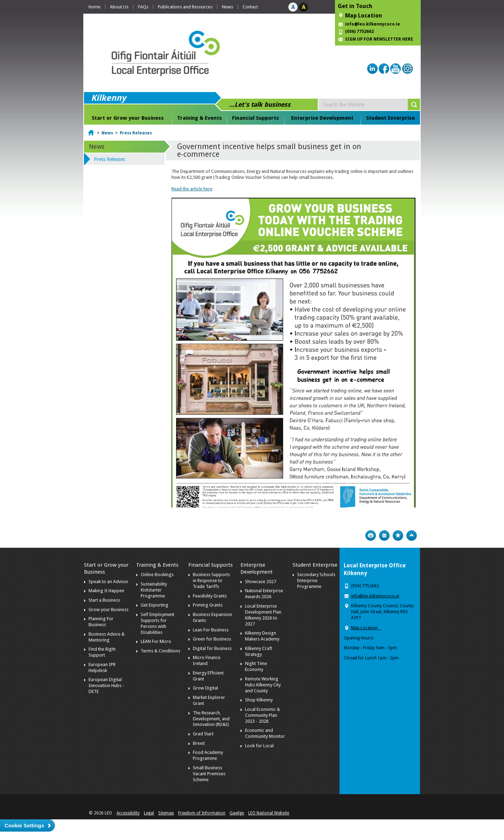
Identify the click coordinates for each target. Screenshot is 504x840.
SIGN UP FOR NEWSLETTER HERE (379, 39)
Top (412, 535)
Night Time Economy (256, 666)
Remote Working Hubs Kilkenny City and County (263, 685)
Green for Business (212, 639)
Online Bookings (157, 575)
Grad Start (203, 734)
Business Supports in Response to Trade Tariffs (211, 580)
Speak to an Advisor (108, 582)
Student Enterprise (390, 118)
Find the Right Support (102, 652)
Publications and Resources (185, 7)
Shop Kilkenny (259, 700)
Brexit (199, 743)
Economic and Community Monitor (265, 733)
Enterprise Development (322, 118)
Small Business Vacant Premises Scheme (209, 774)
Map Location (364, 16)
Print (371, 535)
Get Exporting (155, 605)
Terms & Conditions (160, 651)
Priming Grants (208, 605)
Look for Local (259, 746)
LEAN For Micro (156, 641)
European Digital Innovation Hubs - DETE (106, 685)
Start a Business (104, 600)
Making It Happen (106, 591)
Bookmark (398, 535)
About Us (119, 7)
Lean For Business (211, 630)
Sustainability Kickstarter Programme (154, 590)
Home (94, 7)
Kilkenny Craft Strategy (259, 651)
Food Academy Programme (208, 755)
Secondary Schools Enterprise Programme (316, 580)
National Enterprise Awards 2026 (264, 594)
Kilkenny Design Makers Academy (262, 636)
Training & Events (199, 118)
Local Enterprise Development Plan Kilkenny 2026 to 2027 (263, 615)
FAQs (143, 7)
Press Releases (136, 133)
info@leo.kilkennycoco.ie (373, 24)
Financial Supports (255, 118)
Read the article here (192, 189)
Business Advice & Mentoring (107, 637)
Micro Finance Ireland (207, 660)
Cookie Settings (24, 825)
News (227, 7)
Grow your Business (108, 610)
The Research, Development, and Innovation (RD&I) (211, 719)
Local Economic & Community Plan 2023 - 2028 (262, 715)
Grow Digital (205, 688)
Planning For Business (101, 622)
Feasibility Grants (210, 596)
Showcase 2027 (261, 582)
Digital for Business (212, 648)
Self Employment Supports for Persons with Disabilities (157, 623)
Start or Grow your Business (128, 118)
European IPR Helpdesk (102, 667)
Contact (250, 7)
